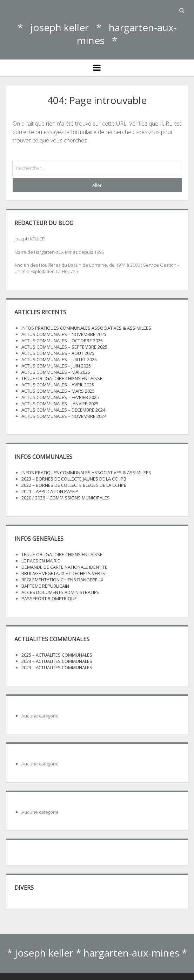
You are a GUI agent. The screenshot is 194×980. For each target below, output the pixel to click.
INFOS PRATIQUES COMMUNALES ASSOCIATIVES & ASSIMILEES (86, 328)
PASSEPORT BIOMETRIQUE (49, 598)
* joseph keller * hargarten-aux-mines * (97, 34)
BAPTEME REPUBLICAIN (45, 586)
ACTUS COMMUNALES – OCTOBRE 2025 (62, 341)
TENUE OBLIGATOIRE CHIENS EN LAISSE (62, 378)
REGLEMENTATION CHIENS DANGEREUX (62, 580)
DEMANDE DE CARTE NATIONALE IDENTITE (64, 567)
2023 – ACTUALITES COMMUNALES (57, 667)
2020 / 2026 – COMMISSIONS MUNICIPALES (66, 498)
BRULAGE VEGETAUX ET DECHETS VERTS (63, 573)
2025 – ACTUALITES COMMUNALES (57, 655)
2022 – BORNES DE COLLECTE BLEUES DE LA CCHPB (74, 485)
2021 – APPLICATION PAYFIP (50, 491)
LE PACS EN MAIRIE (41, 561)
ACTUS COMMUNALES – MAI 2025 (56, 372)
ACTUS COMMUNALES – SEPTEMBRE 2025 (64, 347)
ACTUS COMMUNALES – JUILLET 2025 (59, 359)
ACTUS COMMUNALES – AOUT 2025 (58, 353)
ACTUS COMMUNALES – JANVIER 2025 (60, 404)
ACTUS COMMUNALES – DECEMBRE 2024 (63, 410)
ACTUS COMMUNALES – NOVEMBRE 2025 (64, 334)
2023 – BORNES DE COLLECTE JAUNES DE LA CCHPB (74, 479)
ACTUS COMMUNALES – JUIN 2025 (56, 366)
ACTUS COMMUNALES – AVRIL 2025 (58, 385)
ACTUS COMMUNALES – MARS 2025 (58, 391)
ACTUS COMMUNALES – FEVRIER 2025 (60, 397)
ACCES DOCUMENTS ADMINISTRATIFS (60, 592)
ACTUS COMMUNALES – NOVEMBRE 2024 (64, 416)
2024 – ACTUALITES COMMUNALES (57, 661)
